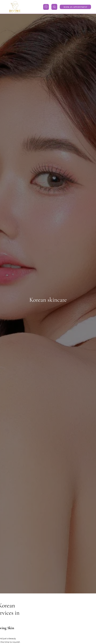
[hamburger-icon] (46, 7)
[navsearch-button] (54, 7)
